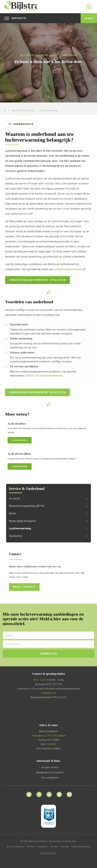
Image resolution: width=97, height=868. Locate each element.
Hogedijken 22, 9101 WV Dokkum (49, 736)
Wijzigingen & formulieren (50, 772)
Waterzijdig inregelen (22, 521)
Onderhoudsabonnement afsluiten (37, 280)
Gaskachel (15, 536)
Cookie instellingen (81, 847)
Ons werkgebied (50, 778)
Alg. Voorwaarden (16, 847)
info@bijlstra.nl (49, 693)
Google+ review (50, 767)
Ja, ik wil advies (17, 424)
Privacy (31, 847)
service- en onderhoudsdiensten (44, 376)
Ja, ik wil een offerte (19, 454)
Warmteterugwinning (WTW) (27, 506)
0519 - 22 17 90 (41, 680)
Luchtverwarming (48, 110)
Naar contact (24, 587)
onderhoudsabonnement (68, 269)
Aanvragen (20, 440)
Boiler (13, 513)
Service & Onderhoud (23, 110)
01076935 (51, 744)
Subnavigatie (21, 124)
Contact (89, 18)
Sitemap (65, 847)
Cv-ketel (14, 499)
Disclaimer (42, 847)
